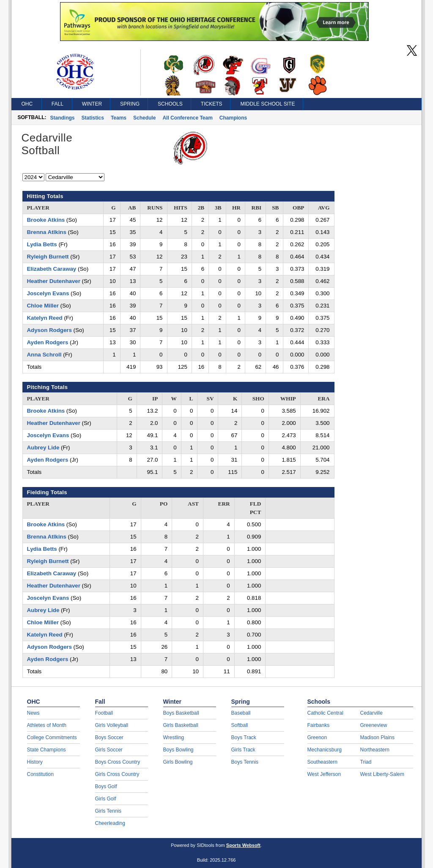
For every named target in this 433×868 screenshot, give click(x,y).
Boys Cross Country (118, 762)
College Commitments (52, 737)
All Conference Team (187, 118)
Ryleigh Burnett (48, 257)
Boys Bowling (178, 750)
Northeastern (375, 750)
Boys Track (244, 737)
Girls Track (243, 750)
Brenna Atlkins (47, 232)
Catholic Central (325, 713)
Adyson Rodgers (49, 330)
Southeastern (322, 762)
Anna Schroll (44, 355)
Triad (366, 762)
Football (104, 713)
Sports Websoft (243, 845)
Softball (240, 725)
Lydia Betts (42, 244)
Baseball (241, 713)
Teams (119, 118)
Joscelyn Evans (48, 293)
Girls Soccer (109, 750)
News (33, 713)
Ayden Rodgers (48, 342)
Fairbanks (319, 725)
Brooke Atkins (46, 220)
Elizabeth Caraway (52, 269)
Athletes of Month (47, 725)
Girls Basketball (181, 725)
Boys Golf (106, 786)
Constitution (40, 774)
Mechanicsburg (325, 750)
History (35, 762)
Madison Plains (377, 737)
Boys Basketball (181, 713)
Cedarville (371, 713)
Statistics (93, 118)
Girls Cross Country (117, 774)
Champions (233, 118)
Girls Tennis (108, 811)
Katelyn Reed (45, 318)
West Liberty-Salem (382, 774)
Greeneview (374, 725)
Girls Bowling (178, 762)
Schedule (144, 118)
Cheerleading (110, 823)
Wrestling (174, 737)
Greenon (317, 737)
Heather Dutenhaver (54, 281)
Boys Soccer (109, 737)
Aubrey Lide (43, 448)
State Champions (47, 750)
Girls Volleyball (112, 725)
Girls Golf (106, 799)
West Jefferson (324, 774)
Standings (63, 118)
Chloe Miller (43, 306)
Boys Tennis (245, 762)
